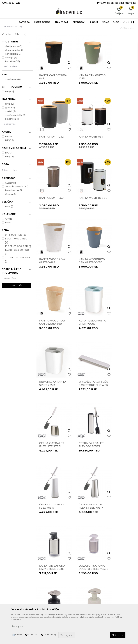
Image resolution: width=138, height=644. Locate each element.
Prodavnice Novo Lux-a (48, 552)
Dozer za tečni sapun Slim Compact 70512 (51, 493)
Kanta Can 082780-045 (47, 98)
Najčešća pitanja (79, 587)
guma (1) (10, 133)
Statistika (33, 635)
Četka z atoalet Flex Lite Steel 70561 (52, 324)
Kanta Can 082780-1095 (82, 98)
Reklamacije (77, 552)
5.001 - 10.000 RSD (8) (16, 266)
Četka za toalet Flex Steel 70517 (52, 379)
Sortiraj (107, 34)
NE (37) (9, 182)
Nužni (19, 635)
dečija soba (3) (14, 72)
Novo (8, 248)
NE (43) (9, 117)
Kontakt (41, 547)
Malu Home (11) (14, 216)
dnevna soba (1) (14, 76)
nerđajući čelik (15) (16, 141)
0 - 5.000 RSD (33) (16, 261)
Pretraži (16, 311)
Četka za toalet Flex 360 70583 (86, 323)
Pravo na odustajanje (82, 557)
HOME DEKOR (36, 28)
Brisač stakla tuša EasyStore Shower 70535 (120, 268)
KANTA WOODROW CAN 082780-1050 (85, 212)
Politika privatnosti (81, 547)
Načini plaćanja (79, 567)
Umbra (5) (11, 220)
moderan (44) (13, 105)
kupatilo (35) (12, 87)
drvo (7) (10, 130)
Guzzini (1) (11, 209)
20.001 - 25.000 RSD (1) (17, 285)
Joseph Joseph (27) (17, 212)
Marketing (50, 635)
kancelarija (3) (13, 80)
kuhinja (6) (11, 83)
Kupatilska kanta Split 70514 (83, 268)
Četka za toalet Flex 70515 (121, 323)
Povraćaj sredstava (81, 562)
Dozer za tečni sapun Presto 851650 (85, 437)
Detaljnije (17, 626)
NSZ (9, 232)
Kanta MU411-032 (120, 96)
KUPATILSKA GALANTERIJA (12, 51)
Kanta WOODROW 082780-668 (47, 212)
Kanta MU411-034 (51, 152)
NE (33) (9, 166)
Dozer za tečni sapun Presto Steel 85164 (120, 437)
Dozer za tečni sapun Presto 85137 (51, 437)
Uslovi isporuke (79, 577)
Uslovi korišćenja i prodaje (84, 542)
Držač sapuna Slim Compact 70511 (119, 493)
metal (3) (10, 137)
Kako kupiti (77, 572)
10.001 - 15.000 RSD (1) (18, 272)
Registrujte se (126, 3)
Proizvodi (21, 28)
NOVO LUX (8, 28)
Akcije (9, 245)
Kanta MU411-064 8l (120, 154)
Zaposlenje (42, 557)
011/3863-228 (23, 561)
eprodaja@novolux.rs (13, 567)
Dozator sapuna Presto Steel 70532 (120, 381)
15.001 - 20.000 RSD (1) (17, 278)
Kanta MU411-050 (86, 152)
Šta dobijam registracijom (84, 582)
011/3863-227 (9, 561)
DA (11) (9, 162)
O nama (41, 542)
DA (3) (9, 179)
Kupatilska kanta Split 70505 (48, 268)
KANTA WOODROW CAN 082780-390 (120, 212)
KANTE (7, 45)
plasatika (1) (12, 145)
